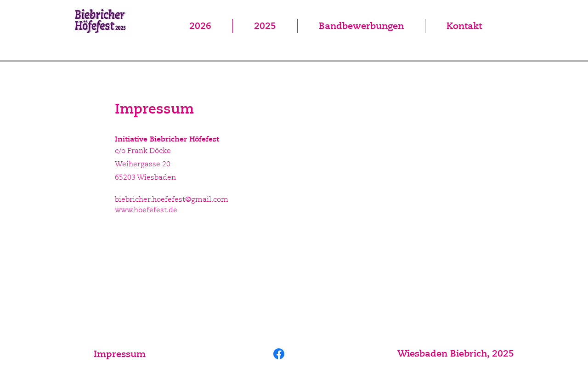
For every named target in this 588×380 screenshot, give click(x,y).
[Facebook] (279, 354)
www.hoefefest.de (146, 210)
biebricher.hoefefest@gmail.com (172, 199)
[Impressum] (119, 354)
